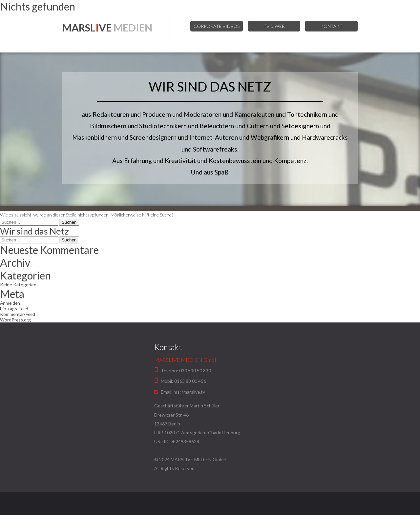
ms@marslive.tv (189, 392)
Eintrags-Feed (14, 309)
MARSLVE (109, 28)
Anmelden (10, 303)
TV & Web (275, 26)
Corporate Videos (219, 26)
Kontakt (331, 26)
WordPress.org (16, 320)
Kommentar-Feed (18, 314)
